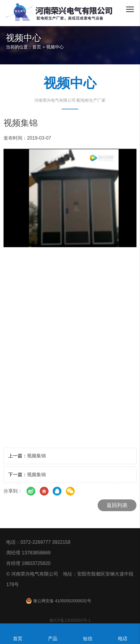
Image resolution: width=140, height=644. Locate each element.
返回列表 (117, 505)
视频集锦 (36, 456)
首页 (37, 47)
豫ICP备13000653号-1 (70, 620)
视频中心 (55, 47)
